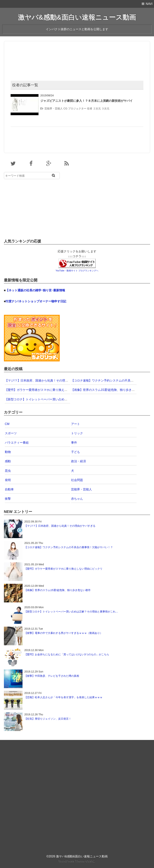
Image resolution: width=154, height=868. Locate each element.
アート (76, 424)
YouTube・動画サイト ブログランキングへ (77, 271)
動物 (8, 452)
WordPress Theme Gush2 (77, 861)
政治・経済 (78, 461)
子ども (76, 452)
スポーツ (11, 433)
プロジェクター (77, 108)
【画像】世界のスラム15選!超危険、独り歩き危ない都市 (109, 390)
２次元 (97, 108)
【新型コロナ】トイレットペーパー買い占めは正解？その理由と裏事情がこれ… (58, 399)
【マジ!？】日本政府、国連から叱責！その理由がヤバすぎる (45, 381)
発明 (8, 480)
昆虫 (8, 471)
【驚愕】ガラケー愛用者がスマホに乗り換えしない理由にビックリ (49, 390)
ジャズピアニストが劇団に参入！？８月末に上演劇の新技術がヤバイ (86, 101)
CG (65, 108)
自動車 (9, 489)
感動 (8, 461)
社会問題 (77, 480)
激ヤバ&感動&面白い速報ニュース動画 (77, 17)
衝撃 (8, 499)
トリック (77, 433)
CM (7, 424)
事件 (74, 443)
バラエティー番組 (17, 443)
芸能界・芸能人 (54, 108)
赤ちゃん (77, 499)
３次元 (105, 108)
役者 (90, 108)
